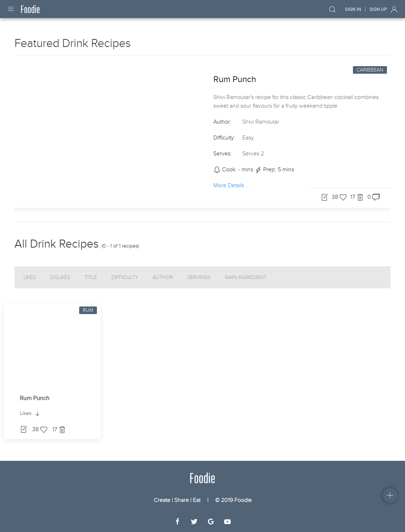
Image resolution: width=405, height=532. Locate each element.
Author (163, 277)
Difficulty (125, 277)
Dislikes (60, 277)
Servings (199, 277)
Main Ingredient (246, 277)
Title (91, 277)
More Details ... (232, 185)
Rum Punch (235, 79)
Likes (30, 277)
